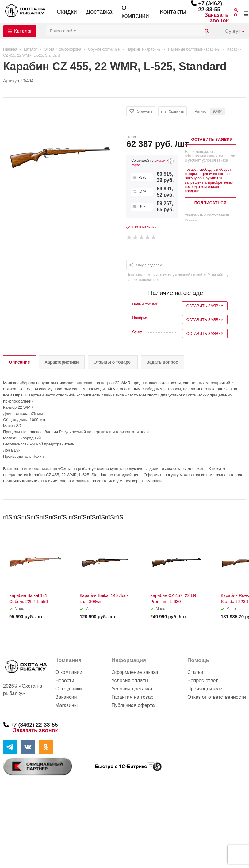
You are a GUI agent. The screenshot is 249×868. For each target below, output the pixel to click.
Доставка (99, 12)
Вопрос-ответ (203, 681)
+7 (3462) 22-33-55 (210, 6)
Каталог (23, 31)
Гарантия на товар (132, 697)
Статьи (195, 672)
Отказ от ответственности (217, 697)
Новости (65, 681)
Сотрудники (69, 689)
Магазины (66, 705)
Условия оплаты (130, 681)
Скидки (67, 12)
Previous (231, 515)
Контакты (173, 12)
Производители (205, 689)
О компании (135, 12)
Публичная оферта (133, 705)
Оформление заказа (135, 672)
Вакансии (66, 697)
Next (241, 515)
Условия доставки (132, 689)
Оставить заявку (205, 306)
